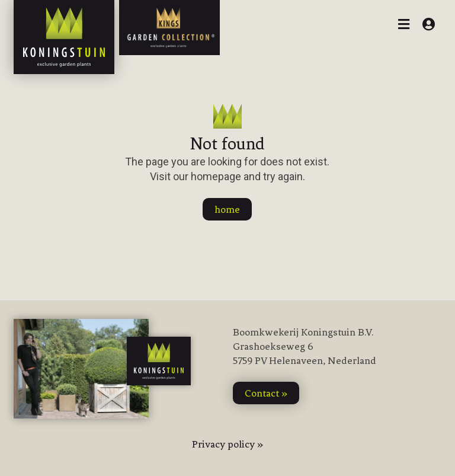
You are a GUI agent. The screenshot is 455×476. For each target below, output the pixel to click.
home (227, 209)
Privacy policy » (227, 444)
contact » (266, 393)
